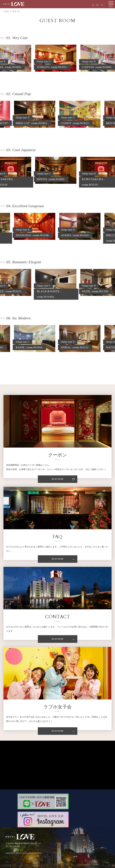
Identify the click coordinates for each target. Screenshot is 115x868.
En (97, 5)
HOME (6, 11)
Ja (93, 5)
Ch (102, 5)
